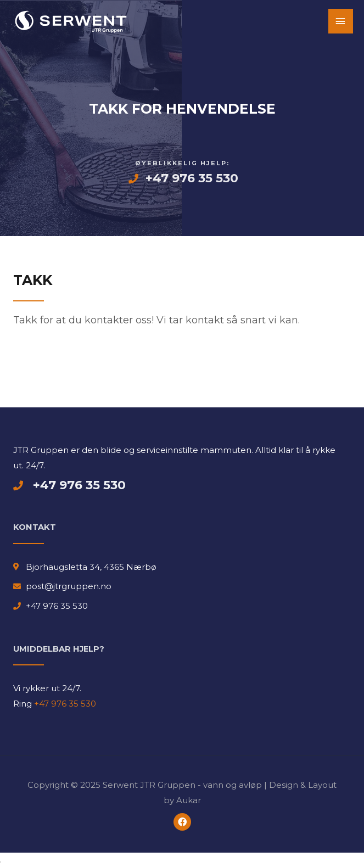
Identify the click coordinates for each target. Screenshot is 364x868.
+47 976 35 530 (64, 704)
